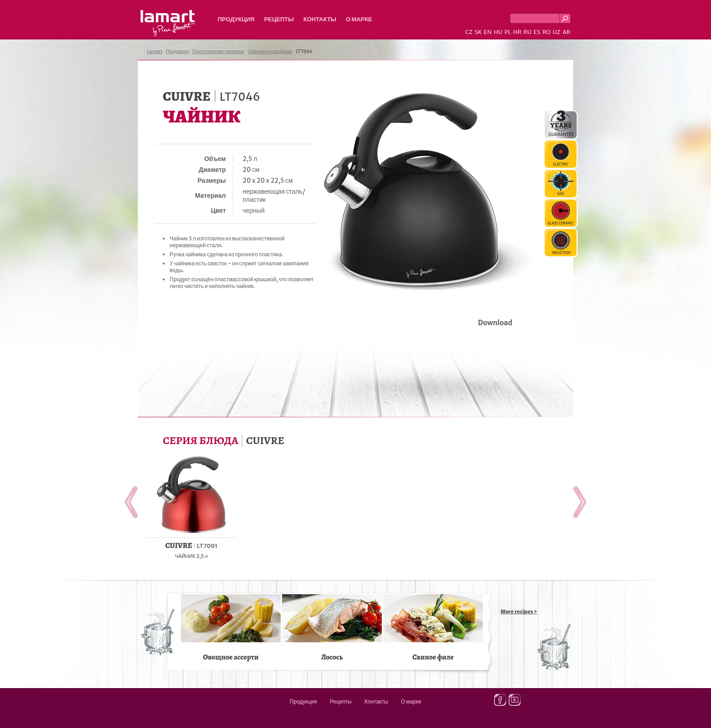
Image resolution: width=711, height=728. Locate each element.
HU (498, 32)
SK (478, 32)
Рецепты (279, 19)
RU (527, 32)
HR (517, 32)
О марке (359, 19)
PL (508, 32)
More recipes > (519, 611)
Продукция (236, 19)
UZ (557, 32)
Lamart (168, 23)
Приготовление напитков (218, 51)
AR (566, 32)
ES (537, 32)
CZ (469, 32)
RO (546, 32)
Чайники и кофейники (270, 51)
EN (488, 32)
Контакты (320, 19)
